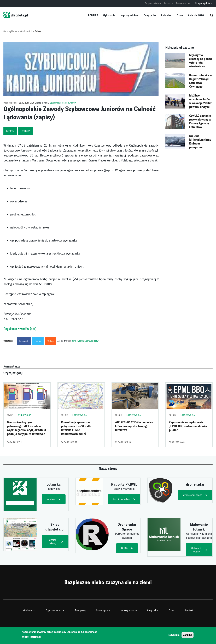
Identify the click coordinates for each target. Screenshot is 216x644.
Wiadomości (26, 31)
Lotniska (168, 3)
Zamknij (188, 635)
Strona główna (10, 31)
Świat (10, 415)
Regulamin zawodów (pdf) (20, 329)
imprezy (10, 131)
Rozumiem (174, 635)
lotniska (26, 131)
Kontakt (189, 610)
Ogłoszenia (109, 15)
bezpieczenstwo (122, 499)
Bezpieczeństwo (153, 3)
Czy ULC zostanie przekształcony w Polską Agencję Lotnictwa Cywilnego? (200, 122)
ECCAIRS (93, 15)
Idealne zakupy (52, 542)
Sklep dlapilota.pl (204, 3)
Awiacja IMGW (196, 15)
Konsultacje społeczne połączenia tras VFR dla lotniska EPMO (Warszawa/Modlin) (76, 428)
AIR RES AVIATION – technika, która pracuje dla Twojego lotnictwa (134, 426)
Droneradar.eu (183, 3)
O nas (180, 15)
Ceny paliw (150, 15)
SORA (124, 548)
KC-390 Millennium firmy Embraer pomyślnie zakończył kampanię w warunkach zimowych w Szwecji (200, 142)
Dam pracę (80, 610)
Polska (38, 31)
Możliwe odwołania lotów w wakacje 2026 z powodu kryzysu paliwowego (200, 101)
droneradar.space (193, 495)
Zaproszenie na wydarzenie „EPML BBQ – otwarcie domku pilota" (188, 426)
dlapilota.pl (16, 15)
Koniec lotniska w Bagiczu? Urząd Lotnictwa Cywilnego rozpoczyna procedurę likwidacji (200, 81)
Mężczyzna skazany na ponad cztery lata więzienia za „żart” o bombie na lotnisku (201, 61)
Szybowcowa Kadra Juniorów (63, 103)
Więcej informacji (31, 637)
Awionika (166, 15)
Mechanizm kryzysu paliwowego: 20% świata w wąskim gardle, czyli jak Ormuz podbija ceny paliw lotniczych (27, 428)
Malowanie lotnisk (196, 550)
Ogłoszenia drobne (55, 610)
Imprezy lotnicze (130, 15)
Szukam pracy (103, 610)
